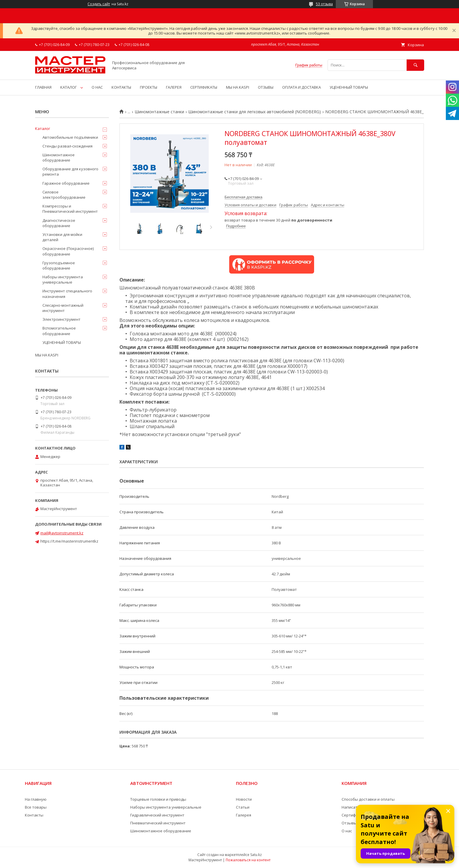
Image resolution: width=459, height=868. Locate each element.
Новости (244, 799)
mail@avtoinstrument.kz (62, 533)
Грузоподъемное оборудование (59, 265)
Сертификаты (354, 815)
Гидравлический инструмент (157, 815)
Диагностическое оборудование (59, 223)
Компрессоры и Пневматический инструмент (70, 209)
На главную (36, 799)
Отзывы (349, 823)
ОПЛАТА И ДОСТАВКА (302, 87)
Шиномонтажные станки (159, 112)
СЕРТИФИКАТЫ (204, 87)
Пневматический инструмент (158, 823)
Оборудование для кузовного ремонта (70, 171)
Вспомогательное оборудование (59, 331)
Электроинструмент (61, 319)
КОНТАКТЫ (121, 87)
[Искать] (415, 65)
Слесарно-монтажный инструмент (63, 308)
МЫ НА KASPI (238, 87)
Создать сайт (99, 4)
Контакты (34, 815)
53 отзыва (324, 4)
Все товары (36, 807)
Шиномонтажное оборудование (59, 157)
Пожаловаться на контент (248, 860)
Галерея (244, 815)
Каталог (43, 128)
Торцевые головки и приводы (158, 799)
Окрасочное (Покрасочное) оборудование (68, 251)
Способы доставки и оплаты (368, 799)
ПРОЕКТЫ (149, 87)
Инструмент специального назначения (67, 294)
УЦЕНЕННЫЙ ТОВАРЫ (349, 87)
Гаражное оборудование (66, 183)
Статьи (243, 807)
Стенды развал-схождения (67, 146)
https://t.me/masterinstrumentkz (69, 541)
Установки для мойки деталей (62, 237)
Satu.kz (256, 855)
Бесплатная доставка (243, 197)
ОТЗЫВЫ (266, 87)
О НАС (97, 87)
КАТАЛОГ (68, 87)
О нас (347, 831)
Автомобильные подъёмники (70, 137)
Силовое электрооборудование (64, 195)
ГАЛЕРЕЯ (174, 87)
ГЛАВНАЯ (43, 87)
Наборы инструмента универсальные (63, 279)
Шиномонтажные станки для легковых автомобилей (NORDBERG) (255, 112)
